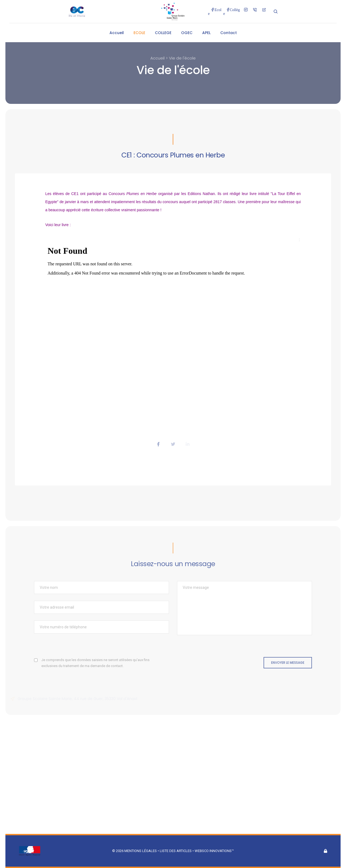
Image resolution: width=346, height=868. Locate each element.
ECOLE (139, 33)
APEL (206, 33)
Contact (229, 33)
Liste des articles (176, 851)
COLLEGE (163, 33)
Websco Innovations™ (214, 851)
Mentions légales (141, 851)
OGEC (187, 33)
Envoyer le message (288, 663)
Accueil (117, 33)
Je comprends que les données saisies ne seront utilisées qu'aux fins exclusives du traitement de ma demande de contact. (95, 663)
